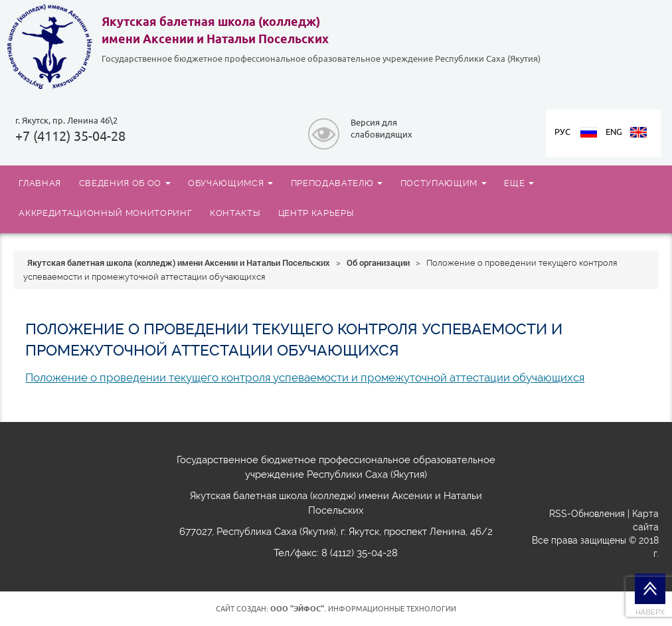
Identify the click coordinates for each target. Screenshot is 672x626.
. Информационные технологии (363, 609)
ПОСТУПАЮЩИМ (444, 183)
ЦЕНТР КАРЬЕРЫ (316, 213)
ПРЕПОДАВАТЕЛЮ (337, 183)
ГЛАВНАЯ (40, 183)
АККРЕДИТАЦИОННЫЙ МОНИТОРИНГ (105, 213)
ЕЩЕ (519, 183)
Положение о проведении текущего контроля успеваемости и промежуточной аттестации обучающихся (305, 377)
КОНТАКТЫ (235, 213)
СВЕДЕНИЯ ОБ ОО (125, 183)
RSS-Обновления (587, 514)
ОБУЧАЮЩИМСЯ (230, 183)
